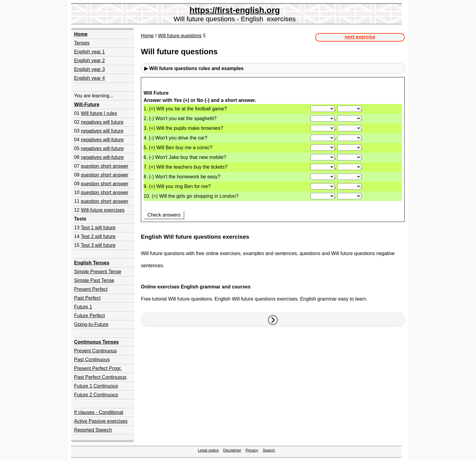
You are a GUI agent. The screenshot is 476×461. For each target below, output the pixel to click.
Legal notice (208, 450)
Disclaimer (232, 450)
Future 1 (83, 307)
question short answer (105, 166)
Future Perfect (89, 316)
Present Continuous (95, 351)
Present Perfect (91, 289)
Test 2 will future (98, 236)
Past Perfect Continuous (100, 377)
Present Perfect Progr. (98, 368)
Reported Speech (93, 430)
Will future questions (180, 36)
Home (147, 36)
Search (269, 450)
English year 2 (89, 61)
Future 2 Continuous (96, 395)
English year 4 (89, 78)
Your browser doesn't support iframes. (273, 153)
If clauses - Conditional (99, 412)
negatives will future (102, 122)
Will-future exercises (103, 210)
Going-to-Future (91, 324)
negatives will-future (102, 140)
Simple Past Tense (94, 280)
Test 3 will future (98, 245)
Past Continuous (92, 360)
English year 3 (89, 69)
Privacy (252, 450)
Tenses (82, 43)
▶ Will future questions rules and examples (194, 68)
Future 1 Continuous (96, 386)
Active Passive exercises (101, 421)
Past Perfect (87, 298)
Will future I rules (99, 113)
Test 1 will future (98, 228)
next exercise (360, 37)
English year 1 (89, 52)
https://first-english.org (235, 10)
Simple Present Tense (98, 272)
